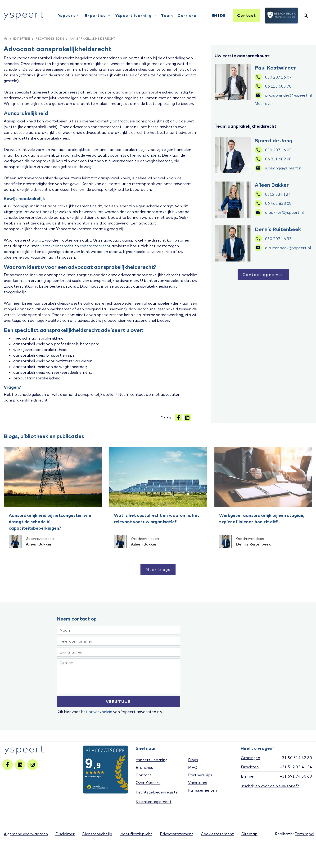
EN (214, 15)
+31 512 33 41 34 (296, 767)
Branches (144, 767)
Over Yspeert (148, 783)
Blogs (193, 760)
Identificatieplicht (136, 834)
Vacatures (198, 783)
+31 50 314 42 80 (296, 758)
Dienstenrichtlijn (97, 834)
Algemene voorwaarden (26, 834)
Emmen (248, 776)
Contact (247, 15)
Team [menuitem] (167, 15)
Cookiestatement (217, 834)
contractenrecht (95, 246)
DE (223, 15)
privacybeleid (100, 712)
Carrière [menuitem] (189, 15)
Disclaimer (65, 834)
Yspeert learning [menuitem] (136, 15)
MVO (193, 767)
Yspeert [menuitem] (69, 15)
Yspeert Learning (152, 760)
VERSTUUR (118, 701)
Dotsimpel (304, 834)
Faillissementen (202, 790)
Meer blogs (158, 569)
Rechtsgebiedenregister (158, 792)
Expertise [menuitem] (98, 15)
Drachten (250, 767)
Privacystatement (177, 834)
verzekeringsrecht (57, 246)
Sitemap (249, 834)
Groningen (251, 758)
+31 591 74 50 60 (296, 776)
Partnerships (200, 775)
